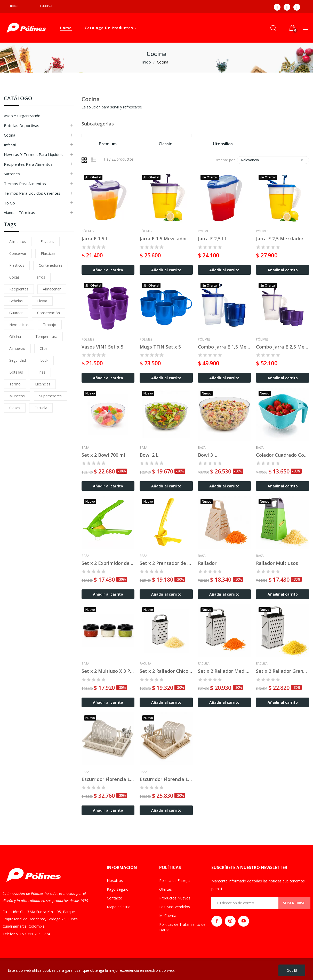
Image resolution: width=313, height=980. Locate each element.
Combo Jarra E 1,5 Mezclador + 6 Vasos (224, 347)
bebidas (16, 301)
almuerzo (17, 348)
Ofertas (166, 889)
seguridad (18, 360)
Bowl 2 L (149, 455)
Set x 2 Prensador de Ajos (166, 563)
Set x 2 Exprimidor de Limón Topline (108, 563)
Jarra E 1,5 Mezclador (163, 239)
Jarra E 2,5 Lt (212, 239)
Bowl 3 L (207, 455)
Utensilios (223, 144)
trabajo (50, 325)
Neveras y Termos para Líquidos (33, 154)
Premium (108, 144)
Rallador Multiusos (277, 563)
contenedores (51, 265)
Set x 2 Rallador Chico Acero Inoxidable (166, 671)
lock (44, 360)
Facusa (145, 664)
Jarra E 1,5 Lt (96, 239)
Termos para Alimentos (25, 184)
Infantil (10, 145)
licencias (43, 384)
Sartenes (12, 174)
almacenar (52, 289)
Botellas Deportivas (22, 125)
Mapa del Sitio (119, 907)
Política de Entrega (175, 880)
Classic (165, 144)
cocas (14, 277)
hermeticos (19, 325)
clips (44, 348)
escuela (41, 408)
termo (15, 384)
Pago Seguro (118, 889)
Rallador (207, 563)
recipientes (19, 289)
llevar (42, 301)
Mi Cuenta (168, 916)
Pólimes (88, 231)
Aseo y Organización (22, 116)
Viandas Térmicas (19, 212)
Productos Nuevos (175, 898)
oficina (15, 337)
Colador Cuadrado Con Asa (283, 455)
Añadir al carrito (108, 270)
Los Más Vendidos (175, 907)
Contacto (115, 898)
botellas (16, 372)
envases (47, 242)
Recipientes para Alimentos (28, 164)
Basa (85, 448)
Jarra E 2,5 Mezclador (280, 239)
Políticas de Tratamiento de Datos (182, 927)
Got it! (292, 970)
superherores (50, 396)
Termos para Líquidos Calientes (32, 193)
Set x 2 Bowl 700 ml (103, 455)
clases (15, 408)
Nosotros (115, 880)
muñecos (17, 396)
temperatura (46, 337)
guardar (16, 313)
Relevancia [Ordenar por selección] (273, 160)
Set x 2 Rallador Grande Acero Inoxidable (283, 671)
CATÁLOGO (18, 99)
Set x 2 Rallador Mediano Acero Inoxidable (224, 671)
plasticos (17, 265)
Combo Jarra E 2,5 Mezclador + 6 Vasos (283, 347)
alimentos (18, 242)
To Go (9, 203)
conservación (49, 313)
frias (41, 372)
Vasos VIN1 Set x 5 (102, 347)
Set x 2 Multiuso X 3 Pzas (108, 671)
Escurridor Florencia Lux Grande (108, 779)
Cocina (10, 135)
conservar (18, 253)
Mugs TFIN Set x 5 (160, 347)
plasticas (48, 253)
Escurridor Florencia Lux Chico (166, 779)
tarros (40, 277)
